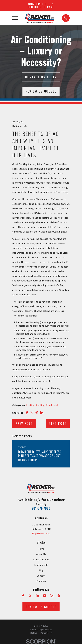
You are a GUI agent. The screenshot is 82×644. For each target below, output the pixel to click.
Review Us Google (41, 91)
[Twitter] (30, 596)
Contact (41, 576)
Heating (30, 405)
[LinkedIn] (37, 596)
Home (41, 549)
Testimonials (41, 565)
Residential (52, 405)
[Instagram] (52, 596)
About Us (41, 554)
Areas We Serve (41, 559)
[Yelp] (59, 596)
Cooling (40, 405)
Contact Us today (41, 77)
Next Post (58, 423)
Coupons (41, 581)
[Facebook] (23, 596)
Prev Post (24, 423)
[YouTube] (45, 596)
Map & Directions (41, 533)
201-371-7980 (41, 508)
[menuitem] (33, 633)
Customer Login (41, 5)
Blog (41, 570)
